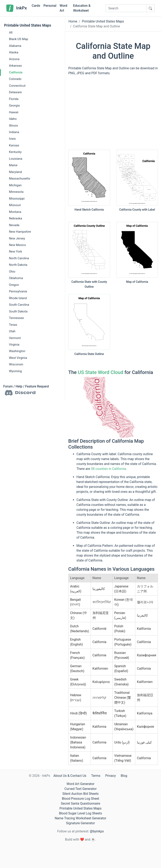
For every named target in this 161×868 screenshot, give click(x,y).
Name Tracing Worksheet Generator (80, 818)
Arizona (14, 59)
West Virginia (18, 358)
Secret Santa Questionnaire (80, 803)
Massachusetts (20, 179)
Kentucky (15, 152)
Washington (17, 351)
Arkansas (15, 66)
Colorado (15, 79)
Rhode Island (18, 298)
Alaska (14, 52)
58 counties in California (108, 469)
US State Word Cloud (101, 372)
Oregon (14, 285)
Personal (50, 6)
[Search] (126, 8)
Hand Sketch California (89, 210)
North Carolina (19, 258)
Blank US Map (19, 39)
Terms (96, 776)
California (16, 72)
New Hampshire (20, 232)
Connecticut (17, 86)
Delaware (15, 92)
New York (15, 252)
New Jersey (17, 238)
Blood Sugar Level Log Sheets (81, 813)
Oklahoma (16, 278)
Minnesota (16, 192)
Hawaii (14, 112)
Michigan (15, 185)
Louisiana (16, 159)
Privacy (111, 776)
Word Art (63, 8)
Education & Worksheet (82, 8)
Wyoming (15, 371)
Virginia (14, 345)
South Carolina (19, 305)
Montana (15, 212)
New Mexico (17, 245)
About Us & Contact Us (70, 776)
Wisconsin (16, 364)
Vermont (15, 338)
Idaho (13, 119)
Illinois (13, 126)
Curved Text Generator (80, 789)
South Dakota (18, 311)
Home (73, 21)
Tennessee (16, 318)
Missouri (15, 205)
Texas (13, 325)
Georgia (14, 106)
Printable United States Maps (28, 25)
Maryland (15, 172)
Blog (124, 776)
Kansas (14, 145)
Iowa (12, 139)
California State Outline (89, 354)
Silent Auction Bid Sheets (80, 794)
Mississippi (17, 199)
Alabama (15, 46)
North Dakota (18, 265)
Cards (36, 6)
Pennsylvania (18, 291)
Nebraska (15, 218)
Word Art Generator (81, 784)
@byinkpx (97, 831)
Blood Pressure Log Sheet (80, 799)
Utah (12, 331)
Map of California (137, 282)
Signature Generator (80, 823)
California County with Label (137, 210)
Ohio (12, 272)
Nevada (14, 225)
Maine (13, 165)
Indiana (14, 132)
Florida (14, 99)
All (11, 33)
